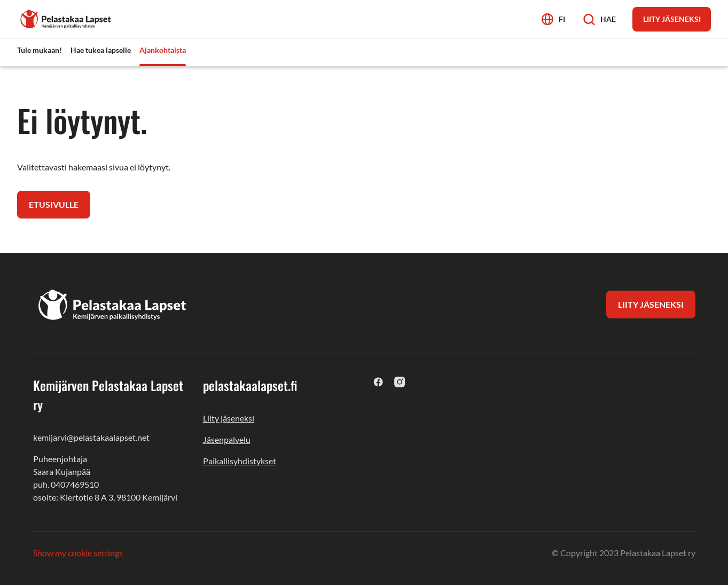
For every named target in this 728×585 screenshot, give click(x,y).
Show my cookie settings (78, 553)
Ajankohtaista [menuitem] (163, 50)
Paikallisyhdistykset (240, 461)
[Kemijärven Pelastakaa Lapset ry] (66, 18)
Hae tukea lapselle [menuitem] (101, 50)
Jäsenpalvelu (227, 439)
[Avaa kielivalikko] (553, 19)
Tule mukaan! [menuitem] (40, 50)
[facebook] (378, 382)
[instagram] (400, 382)
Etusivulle (54, 204)
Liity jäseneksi (229, 418)
